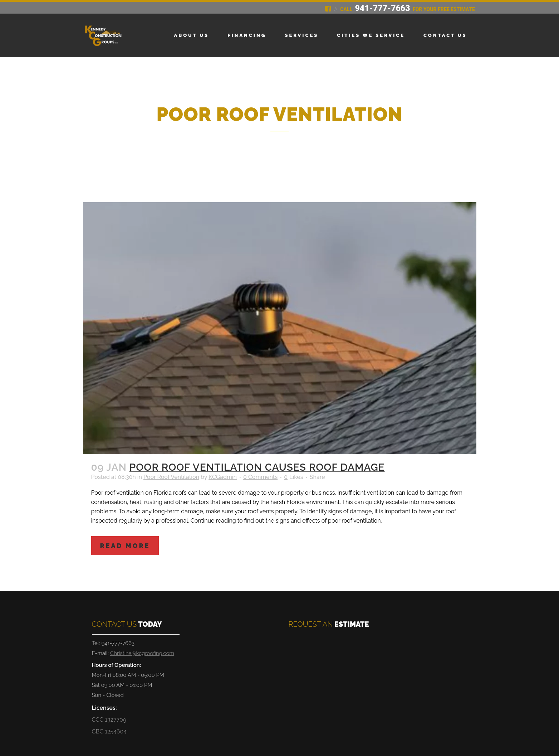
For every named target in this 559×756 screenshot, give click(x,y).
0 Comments (260, 477)
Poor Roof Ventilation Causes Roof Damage (257, 467)
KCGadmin (223, 477)
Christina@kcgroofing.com (142, 653)
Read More (125, 546)
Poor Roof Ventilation (171, 477)
